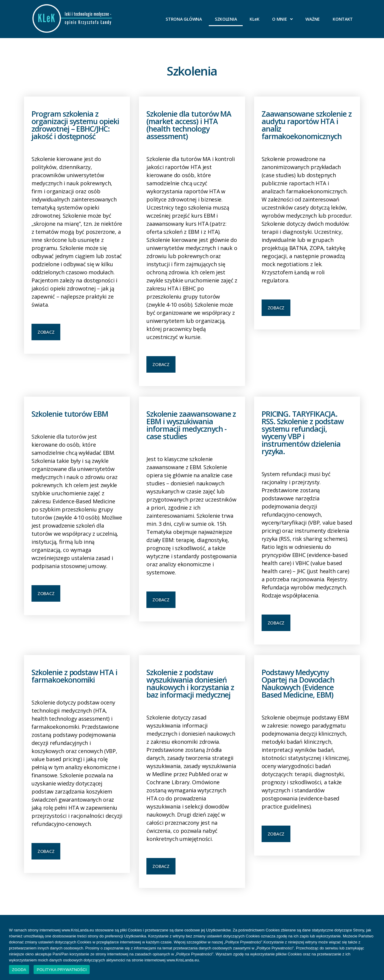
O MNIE (282, 19)
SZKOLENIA (226, 19)
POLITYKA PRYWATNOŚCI (62, 970)
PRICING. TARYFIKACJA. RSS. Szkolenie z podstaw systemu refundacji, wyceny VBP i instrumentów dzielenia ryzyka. (303, 432)
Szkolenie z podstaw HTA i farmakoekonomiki (74, 676)
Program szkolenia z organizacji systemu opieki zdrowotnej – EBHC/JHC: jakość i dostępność (75, 125)
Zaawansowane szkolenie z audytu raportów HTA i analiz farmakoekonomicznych (307, 125)
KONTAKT (343, 19)
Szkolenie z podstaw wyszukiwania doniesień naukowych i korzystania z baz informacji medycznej (190, 683)
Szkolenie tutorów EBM (70, 414)
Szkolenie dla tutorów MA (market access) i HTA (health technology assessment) (189, 125)
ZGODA (19, 970)
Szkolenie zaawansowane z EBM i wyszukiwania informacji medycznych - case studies (191, 425)
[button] (46, 332)
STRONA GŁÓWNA (184, 19)
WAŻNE (313, 19)
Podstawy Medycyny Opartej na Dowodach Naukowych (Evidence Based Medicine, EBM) (298, 683)
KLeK (254, 19)
